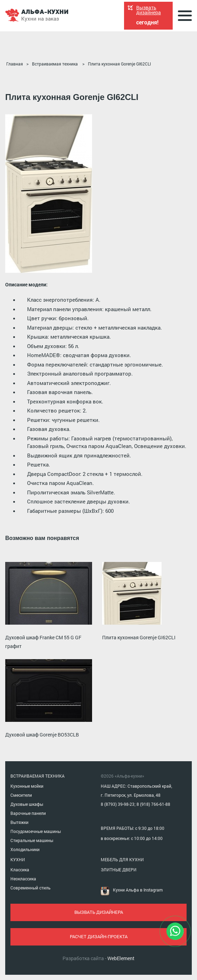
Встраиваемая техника (55, 64)
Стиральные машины (32, 840)
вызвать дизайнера (99, 912)
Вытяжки (19, 822)
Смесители (21, 795)
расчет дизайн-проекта (99, 936)
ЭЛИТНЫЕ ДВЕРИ (119, 870)
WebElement (121, 958)
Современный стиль (31, 888)
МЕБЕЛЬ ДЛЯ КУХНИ (122, 859)
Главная (15, 64)
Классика (20, 870)
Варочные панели (28, 813)
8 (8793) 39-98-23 (118, 804)
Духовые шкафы (27, 804)
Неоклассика (23, 879)
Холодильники (25, 849)
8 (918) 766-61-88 (153, 804)
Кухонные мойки (27, 786)
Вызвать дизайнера (149, 10)
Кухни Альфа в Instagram (138, 890)
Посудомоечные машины (36, 831)
